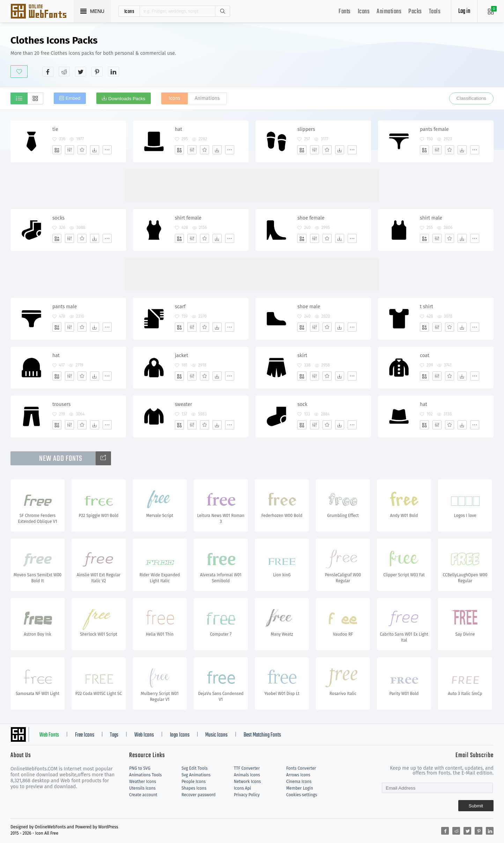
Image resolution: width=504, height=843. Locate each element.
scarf (180, 307)
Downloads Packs (127, 99)
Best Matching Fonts (262, 735)
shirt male (431, 218)
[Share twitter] (81, 72)
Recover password (199, 795)
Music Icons (216, 735)
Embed (73, 98)
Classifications (471, 98)
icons (129, 11)
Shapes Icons (194, 788)
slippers (306, 129)
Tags (114, 735)
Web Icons (144, 735)
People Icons (194, 782)
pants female (434, 129)
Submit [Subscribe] (476, 806)
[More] (107, 150)
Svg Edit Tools (195, 768)
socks (58, 218)
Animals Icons (247, 775)
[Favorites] (82, 150)
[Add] (57, 150)
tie (55, 129)
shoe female (311, 218)
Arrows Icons (298, 775)
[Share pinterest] (97, 72)
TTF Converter (247, 768)
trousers (61, 404)
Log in (464, 11)
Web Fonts (49, 735)
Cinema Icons (299, 782)
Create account (143, 795)
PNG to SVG (140, 768)
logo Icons (180, 735)
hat (179, 129)
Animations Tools (145, 775)
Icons (364, 12)
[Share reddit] (64, 72)
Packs (415, 12)
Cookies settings (302, 795)
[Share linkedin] (113, 72)
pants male (65, 307)
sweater (183, 404)
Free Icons (85, 735)
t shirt (427, 307)
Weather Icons (143, 782)
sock (302, 404)
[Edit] (69, 150)
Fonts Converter (301, 768)
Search (222, 11)
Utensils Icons (142, 788)
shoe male (309, 307)
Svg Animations (196, 775)
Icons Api (242, 788)
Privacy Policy (247, 795)
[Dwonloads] (95, 150)
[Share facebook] (48, 72)
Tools (435, 12)
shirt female (188, 218)
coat (425, 356)
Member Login (300, 788)
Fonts (345, 12)
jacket (181, 356)
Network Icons (247, 782)
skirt (302, 356)
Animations (389, 12)
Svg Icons (42, 12)
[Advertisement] (366, 56)
